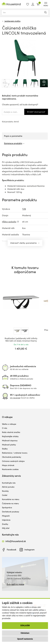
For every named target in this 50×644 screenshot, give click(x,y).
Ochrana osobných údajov (13, 461)
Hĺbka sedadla (9, 222)
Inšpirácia (6, 520)
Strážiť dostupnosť (36, 112)
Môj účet (6, 528)
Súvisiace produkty (13, 143)
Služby (5, 449)
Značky (5, 524)
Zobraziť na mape (15, 584)
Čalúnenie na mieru (10, 503)
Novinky (5, 491)
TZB (24, 209)
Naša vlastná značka (11, 432)
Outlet (5, 495)
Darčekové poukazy (11, 512)
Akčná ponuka (8, 487)
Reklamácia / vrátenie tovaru (15, 453)
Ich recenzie (15, 398)
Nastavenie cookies (10, 469)
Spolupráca (7, 507)
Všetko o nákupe (9, 424)
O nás (5, 428)
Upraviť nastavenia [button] (25, 639)
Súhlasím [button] (25, 626)
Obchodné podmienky (12, 457)
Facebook (12, 550)
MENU (46, 4)
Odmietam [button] (25, 633)
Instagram (29, 550)
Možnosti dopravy (10, 440)
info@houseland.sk (16, 541)
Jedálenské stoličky (13, 21)
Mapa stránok (8, 465)
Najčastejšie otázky (10, 436)
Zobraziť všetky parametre (24, 243)
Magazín (6, 516)
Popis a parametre (13, 136)
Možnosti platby (9, 445)
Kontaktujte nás (9, 483)
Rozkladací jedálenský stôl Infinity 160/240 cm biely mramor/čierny (21, 339)
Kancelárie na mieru (11, 499)
